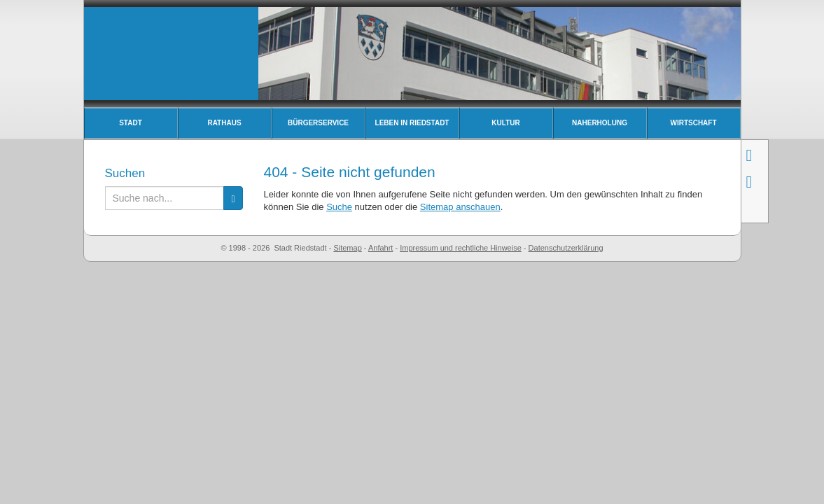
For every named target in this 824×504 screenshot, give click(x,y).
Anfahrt (380, 248)
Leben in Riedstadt (412, 123)
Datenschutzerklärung (566, 248)
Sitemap (347, 248)
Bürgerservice (318, 123)
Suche (339, 207)
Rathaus (224, 123)
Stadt (131, 123)
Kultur (505, 123)
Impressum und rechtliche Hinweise (461, 248)
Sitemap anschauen (460, 207)
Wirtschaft (693, 123)
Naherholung (600, 123)
